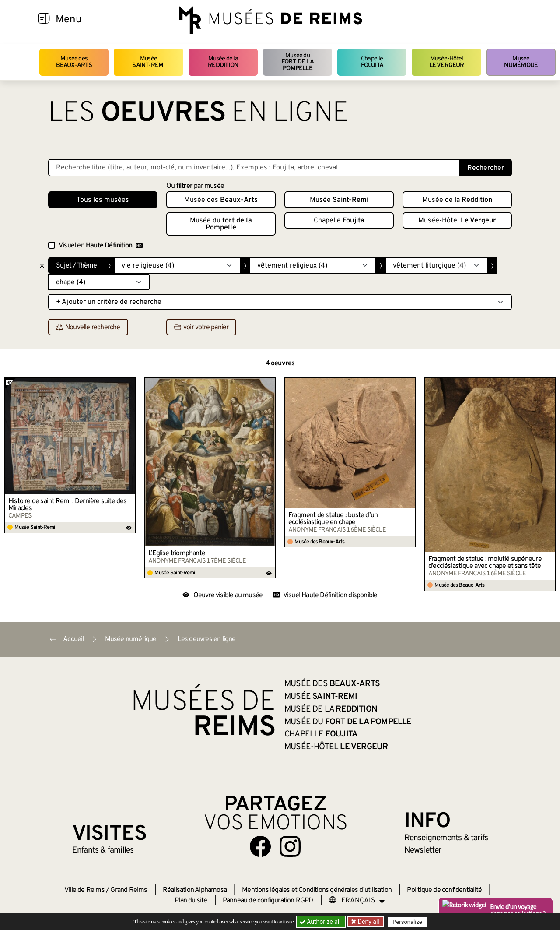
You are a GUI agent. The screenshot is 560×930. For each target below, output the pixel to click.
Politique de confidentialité (444, 890)
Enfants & (103, 850)
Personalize (408, 922)
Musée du (297, 62)
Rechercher (486, 168)
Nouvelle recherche (88, 328)
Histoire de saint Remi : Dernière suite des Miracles (68, 505)
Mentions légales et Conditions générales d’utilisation (317, 890)
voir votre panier (201, 328)
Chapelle (372, 62)
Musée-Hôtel (447, 62)
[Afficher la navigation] (44, 20)
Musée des (74, 62)
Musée (148, 62)
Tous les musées (103, 200)
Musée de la (223, 62)
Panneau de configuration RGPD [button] (268, 901)
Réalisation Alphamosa (195, 890)
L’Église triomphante (177, 553)
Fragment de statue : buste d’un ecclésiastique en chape (333, 519)
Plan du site (191, 901)
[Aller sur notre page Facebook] (260, 846)
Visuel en (101, 246)
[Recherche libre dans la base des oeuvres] (254, 168)
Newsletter (423, 850)
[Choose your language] (357, 901)
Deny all (368, 922)
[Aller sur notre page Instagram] (290, 846)
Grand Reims (129, 890)
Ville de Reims (84, 890)
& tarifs (446, 838)
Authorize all (321, 922)
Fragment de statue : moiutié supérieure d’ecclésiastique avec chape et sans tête (485, 563)
